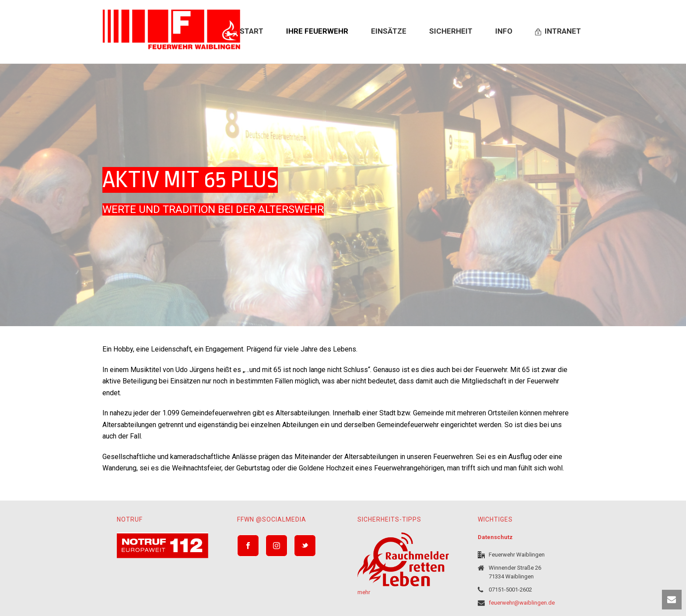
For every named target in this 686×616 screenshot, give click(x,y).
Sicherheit (451, 31)
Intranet (558, 31)
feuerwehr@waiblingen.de (522, 603)
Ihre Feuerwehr (317, 31)
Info (504, 31)
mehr (364, 592)
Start (252, 31)
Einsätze (389, 31)
